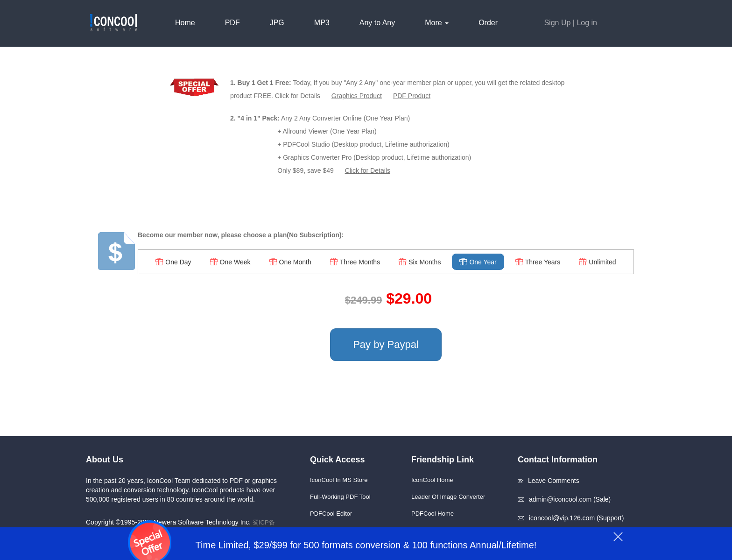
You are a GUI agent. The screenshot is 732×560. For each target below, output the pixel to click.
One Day (173, 262)
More (437, 23)
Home (185, 23)
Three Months (355, 262)
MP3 (322, 23)
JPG (277, 23)
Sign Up (557, 23)
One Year (478, 262)
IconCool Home (432, 480)
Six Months (420, 262)
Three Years (538, 262)
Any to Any (377, 23)
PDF (232, 23)
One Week (230, 262)
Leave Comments (549, 481)
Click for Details (368, 170)
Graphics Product (357, 96)
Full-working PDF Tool (340, 497)
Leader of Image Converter (448, 497)
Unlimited (597, 262)
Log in (587, 23)
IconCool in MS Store (339, 480)
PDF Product (412, 96)
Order (488, 23)
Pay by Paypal (386, 344)
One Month (290, 262)
